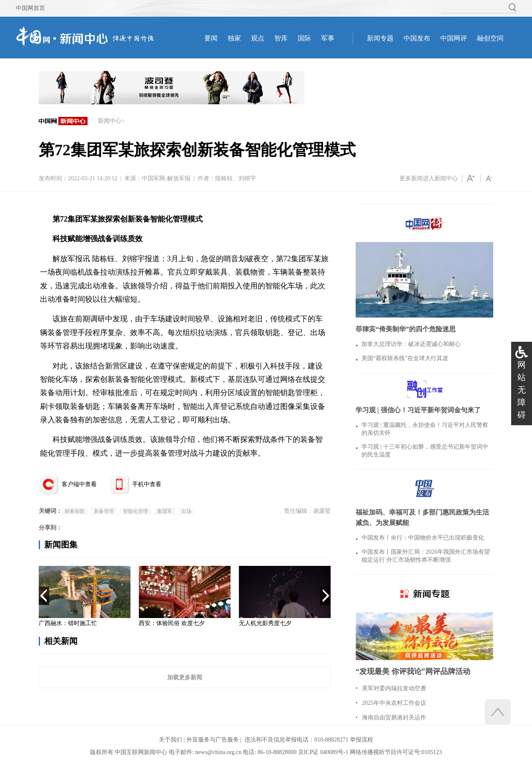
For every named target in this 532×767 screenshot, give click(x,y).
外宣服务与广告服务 (213, 740)
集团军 (165, 511)
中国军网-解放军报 (166, 178)
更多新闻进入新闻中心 (429, 178)
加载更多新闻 (185, 677)
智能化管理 (136, 511)
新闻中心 (110, 121)
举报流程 (361, 740)
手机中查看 (147, 484)
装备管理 (104, 511)
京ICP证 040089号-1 (323, 752)
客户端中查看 (79, 484)
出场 (186, 511)
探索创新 (75, 511)
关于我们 (171, 740)
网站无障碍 (522, 390)
